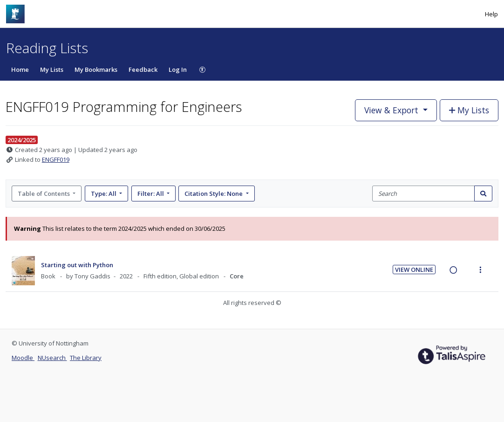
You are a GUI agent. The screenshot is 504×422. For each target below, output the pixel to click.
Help (491, 14)
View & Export (392, 110)
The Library (86, 358)
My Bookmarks (96, 69)
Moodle (23, 358)
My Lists (52, 69)
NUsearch (52, 358)
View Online (414, 270)
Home (20, 69)
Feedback (143, 69)
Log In (178, 69)
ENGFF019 (56, 159)
